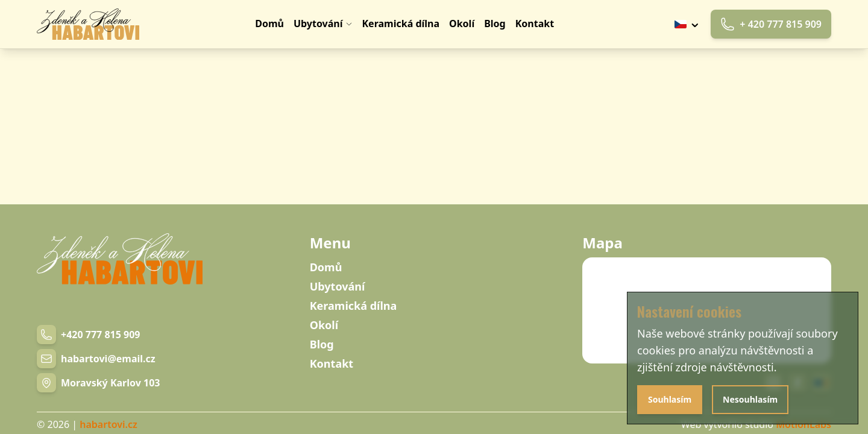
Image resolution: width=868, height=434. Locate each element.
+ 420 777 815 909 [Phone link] (771, 24)
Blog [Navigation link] (322, 344)
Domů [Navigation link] (326, 267)
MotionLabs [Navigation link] (804, 424)
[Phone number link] (88, 335)
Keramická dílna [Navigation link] (354, 306)
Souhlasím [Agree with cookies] (670, 399)
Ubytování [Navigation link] (338, 286)
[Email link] (96, 359)
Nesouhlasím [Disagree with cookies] (750, 399)
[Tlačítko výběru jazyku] (688, 24)
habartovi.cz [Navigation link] (108, 424)
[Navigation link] (88, 24)
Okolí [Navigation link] (324, 325)
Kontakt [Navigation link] (332, 363)
